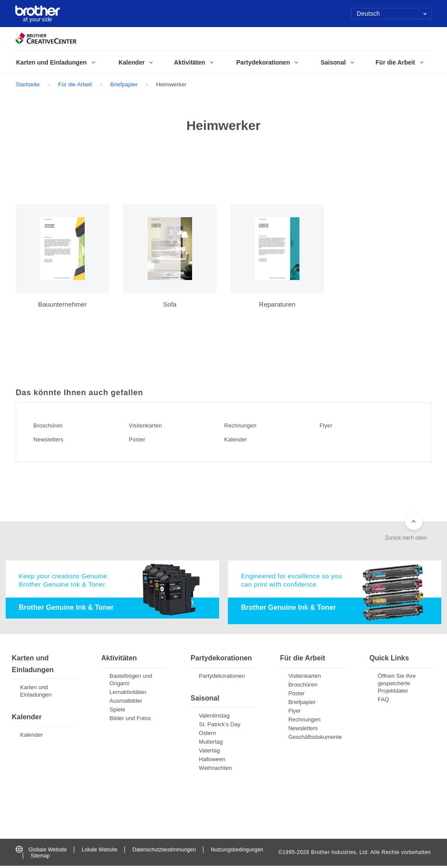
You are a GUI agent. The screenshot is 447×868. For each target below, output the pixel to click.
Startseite (28, 84)
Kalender (242, 439)
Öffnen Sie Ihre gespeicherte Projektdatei (397, 685)
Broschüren (56, 425)
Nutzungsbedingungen (237, 851)
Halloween (212, 761)
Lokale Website (100, 851)
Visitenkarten (154, 425)
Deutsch (392, 14)
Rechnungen (248, 425)
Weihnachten (216, 770)
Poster (143, 439)
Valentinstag (215, 718)
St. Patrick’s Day (220, 726)
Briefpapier (124, 84)
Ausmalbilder (126, 702)
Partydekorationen (222, 678)
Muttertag (211, 744)
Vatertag (210, 753)
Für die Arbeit (75, 84)
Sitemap (40, 858)
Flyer (332, 425)
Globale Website (41, 851)
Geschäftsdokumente (315, 739)
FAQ (383, 701)
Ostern (208, 735)
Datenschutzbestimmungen (164, 851)
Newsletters (56, 439)
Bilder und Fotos (130, 720)
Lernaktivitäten (128, 694)
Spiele (117, 711)
